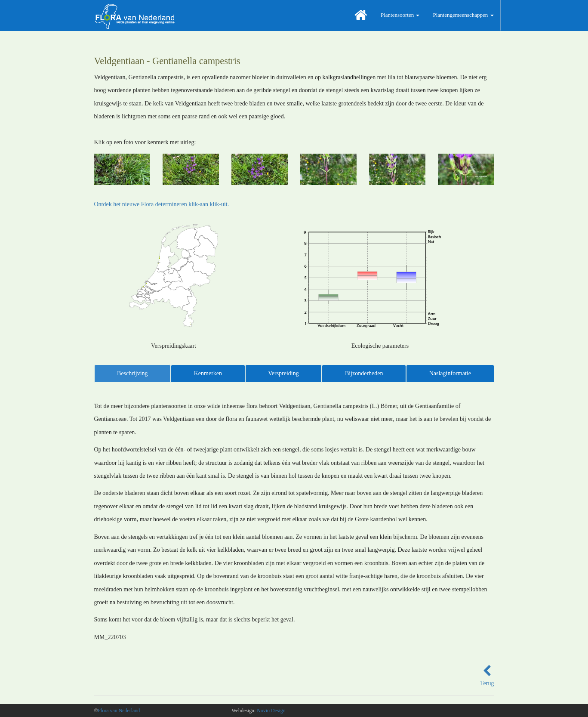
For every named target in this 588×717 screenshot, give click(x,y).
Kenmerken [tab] (208, 373)
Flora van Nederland (119, 711)
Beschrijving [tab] (132, 373)
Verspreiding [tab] (283, 373)
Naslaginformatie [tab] (450, 373)
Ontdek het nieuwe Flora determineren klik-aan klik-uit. (162, 204)
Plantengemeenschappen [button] (463, 15)
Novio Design (271, 711)
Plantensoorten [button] (400, 15)
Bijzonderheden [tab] (364, 373)
